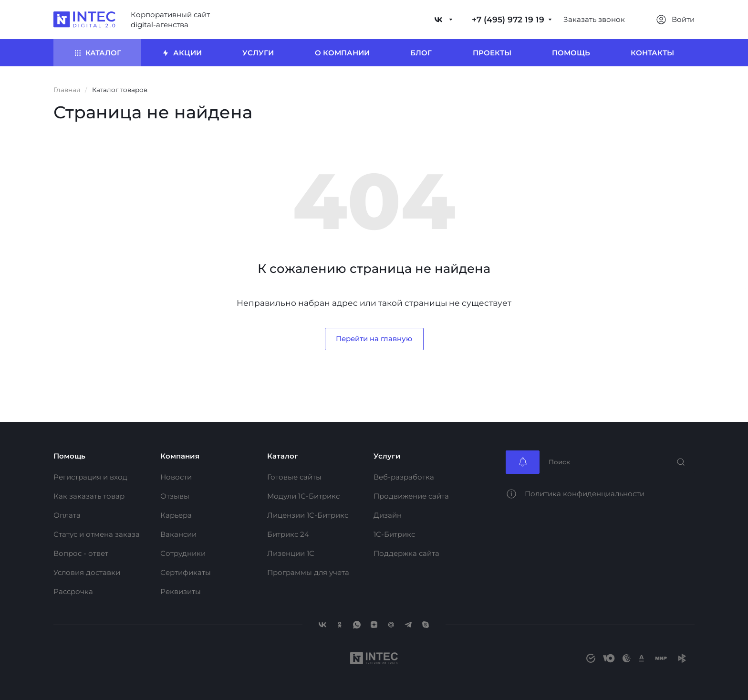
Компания (180, 456)
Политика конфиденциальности (585, 494)
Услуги (387, 456)
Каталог (283, 456)
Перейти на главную (374, 339)
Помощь (69, 456)
